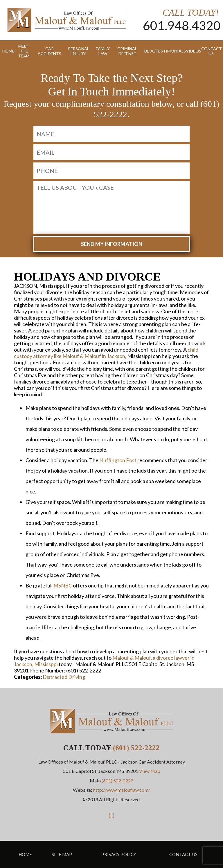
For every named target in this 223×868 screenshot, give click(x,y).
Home (6, 51)
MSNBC (63, 585)
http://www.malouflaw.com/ (122, 790)
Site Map (62, 854)
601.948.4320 (182, 25)
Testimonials (168, 51)
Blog (148, 51)
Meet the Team (24, 51)
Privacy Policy (119, 854)
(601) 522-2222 (136, 748)
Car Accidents (50, 51)
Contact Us (211, 51)
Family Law (103, 51)
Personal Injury (79, 51)
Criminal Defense (127, 51)
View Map (150, 771)
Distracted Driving (64, 677)
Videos (191, 51)
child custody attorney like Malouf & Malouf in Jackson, (106, 353)
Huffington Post (118, 460)
